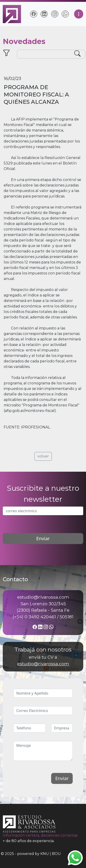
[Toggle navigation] (79, 14)
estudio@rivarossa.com (43, 664)
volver (43, 456)
